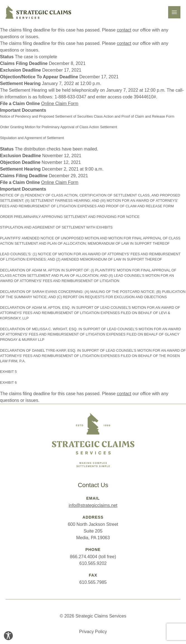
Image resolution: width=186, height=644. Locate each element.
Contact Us (93, 485)
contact (124, 30)
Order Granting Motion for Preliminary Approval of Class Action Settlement (59, 127)
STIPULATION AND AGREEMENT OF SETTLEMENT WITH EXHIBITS (56, 227)
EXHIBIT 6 (8, 382)
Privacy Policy (93, 632)
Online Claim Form (60, 104)
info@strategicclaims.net (93, 505)
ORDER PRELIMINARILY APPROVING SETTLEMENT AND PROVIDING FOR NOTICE (70, 217)
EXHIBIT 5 (8, 372)
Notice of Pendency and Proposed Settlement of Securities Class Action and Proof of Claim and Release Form (87, 116)
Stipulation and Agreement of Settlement (32, 138)
